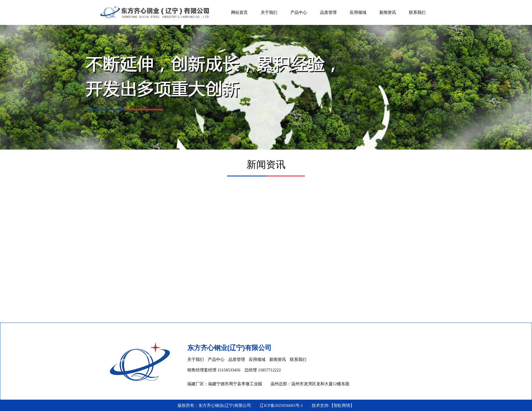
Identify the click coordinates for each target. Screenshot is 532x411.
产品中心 (299, 12)
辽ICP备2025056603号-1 (281, 405)
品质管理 (328, 12)
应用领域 (358, 12)
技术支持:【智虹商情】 (333, 405)
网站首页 (239, 12)
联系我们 (417, 12)
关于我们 (269, 12)
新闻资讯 (388, 12)
